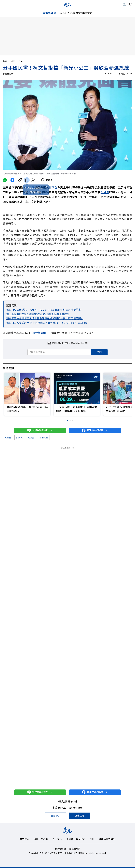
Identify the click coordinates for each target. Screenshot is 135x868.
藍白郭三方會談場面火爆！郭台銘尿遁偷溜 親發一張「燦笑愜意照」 (45, 318)
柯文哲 (53, 187)
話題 (14, 61)
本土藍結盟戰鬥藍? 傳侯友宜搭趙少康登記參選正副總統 (38, 314)
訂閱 (99, 352)
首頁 (6, 61)
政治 (21, 61)
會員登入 (56, 816)
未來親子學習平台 (76, 839)
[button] (128, 388)
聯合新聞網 (8, 74)
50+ (92, 839)
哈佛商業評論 (41, 839)
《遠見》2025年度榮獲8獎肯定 (75, 13)
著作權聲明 (60, 849)
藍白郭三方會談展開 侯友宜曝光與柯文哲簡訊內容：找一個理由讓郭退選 (47, 323)
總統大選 (44, 437)
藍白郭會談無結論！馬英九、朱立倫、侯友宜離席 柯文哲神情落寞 (44, 310)
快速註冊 (79, 816)
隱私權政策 (75, 849)
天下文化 (57, 839)
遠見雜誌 (24, 839)
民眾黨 (19, 437)
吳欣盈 (105, 192)
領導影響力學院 (107, 839)
